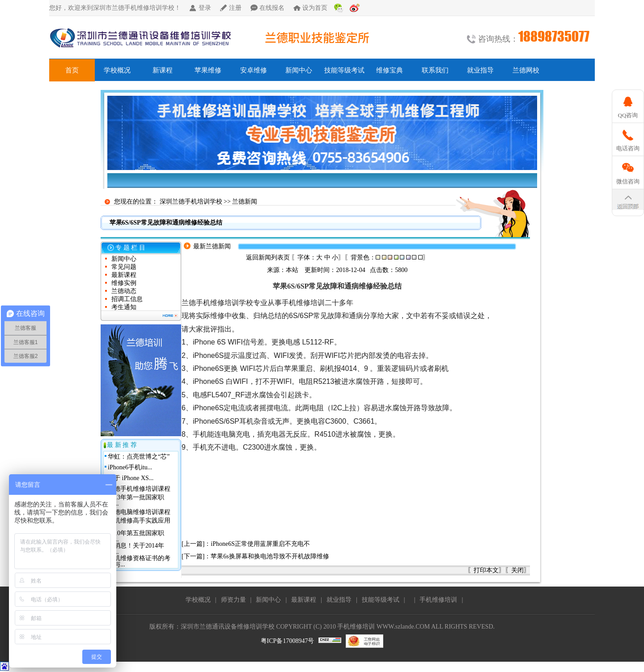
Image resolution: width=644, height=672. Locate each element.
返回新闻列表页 (268, 257)
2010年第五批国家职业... (136, 536)
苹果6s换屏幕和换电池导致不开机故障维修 (270, 556)
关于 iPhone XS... (131, 478)
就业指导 (480, 70)
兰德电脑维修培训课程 (139, 512)
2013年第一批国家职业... (136, 500)
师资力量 (233, 600)
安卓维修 (254, 70)
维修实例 (124, 283)
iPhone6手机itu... (130, 467)
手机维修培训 (438, 600)
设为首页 (315, 8)
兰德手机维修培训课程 (139, 489)
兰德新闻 (245, 202)
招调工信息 (127, 299)
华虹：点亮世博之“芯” (139, 457)
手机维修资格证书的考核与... (139, 561)
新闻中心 (299, 70)
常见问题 (124, 267)
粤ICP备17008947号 (288, 641)
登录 (205, 8)
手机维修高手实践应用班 (139, 524)
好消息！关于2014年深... (136, 549)
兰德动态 (124, 291)
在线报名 (272, 8)
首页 (72, 70)
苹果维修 (208, 70)
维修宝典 (390, 70)
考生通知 (124, 307)
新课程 (163, 70)
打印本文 (486, 570)
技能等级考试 (344, 70)
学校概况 (117, 70)
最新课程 (124, 275)
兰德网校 (526, 70)
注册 (235, 8)
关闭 (517, 570)
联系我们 (435, 70)
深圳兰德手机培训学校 (191, 202)
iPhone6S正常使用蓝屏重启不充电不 (260, 544)
